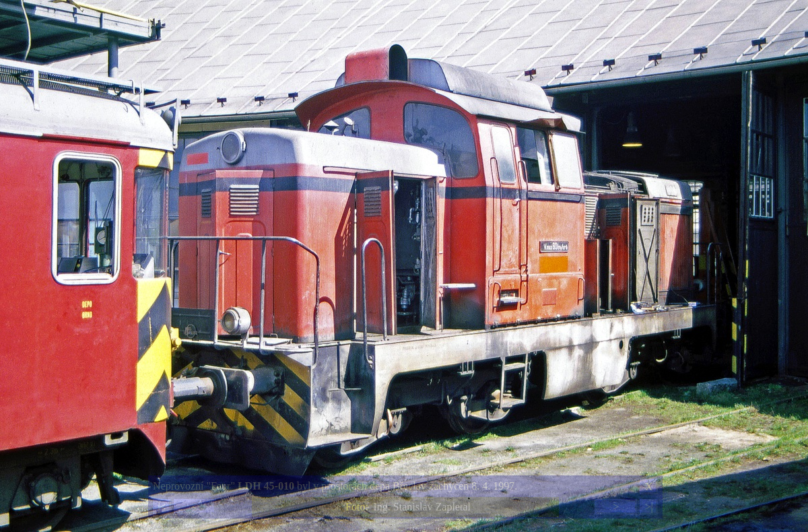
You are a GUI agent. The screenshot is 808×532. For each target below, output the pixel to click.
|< (162, 507)
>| (648, 507)
